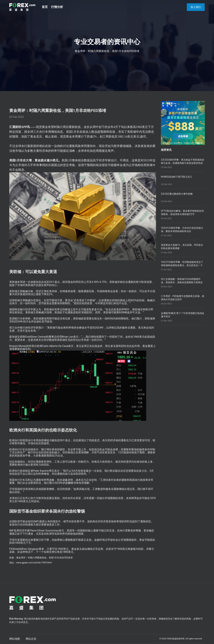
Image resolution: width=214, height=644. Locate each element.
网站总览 (31, 639)
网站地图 (15, 639)
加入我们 (196, 7)
